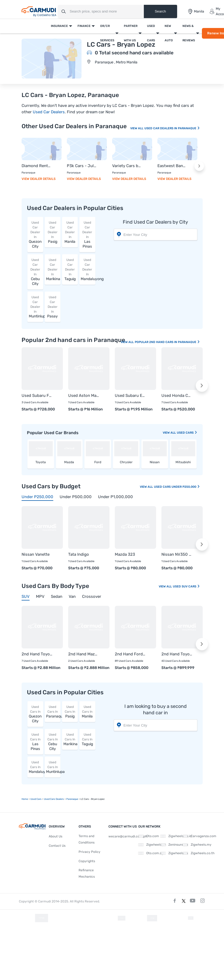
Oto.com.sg (151, 853)
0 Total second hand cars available (134, 53)
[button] (199, 166)
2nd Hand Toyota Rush (177, 654)
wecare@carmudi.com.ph (128, 836)
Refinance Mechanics (87, 873)
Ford (98, 462)
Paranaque (53, 711)
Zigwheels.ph (152, 845)
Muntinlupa (36, 307)
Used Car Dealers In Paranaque (172, 128)
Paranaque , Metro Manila (116, 62)
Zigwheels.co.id (176, 836)
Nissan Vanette (36, 554)
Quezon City (35, 234)
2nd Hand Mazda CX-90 (84, 654)
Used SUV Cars (186, 586)
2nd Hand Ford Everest (130, 654)
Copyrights (87, 861)
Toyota (41, 462)
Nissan (155, 462)
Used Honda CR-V (177, 396)
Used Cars (151, 33)
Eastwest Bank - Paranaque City (172, 166)
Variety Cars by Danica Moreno (127, 166)
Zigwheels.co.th (199, 853)
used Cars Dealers (54, 799)
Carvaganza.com (199, 836)
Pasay (53, 307)
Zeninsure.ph (174, 845)
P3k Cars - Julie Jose (82, 166)
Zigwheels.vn (174, 853)
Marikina (53, 269)
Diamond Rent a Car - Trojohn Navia (36, 166)
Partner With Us (131, 33)
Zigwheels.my (197, 845)
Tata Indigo (79, 554)
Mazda (69, 462)
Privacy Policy (89, 852)
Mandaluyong (88, 269)
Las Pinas (87, 234)
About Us (56, 836)
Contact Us (57, 846)
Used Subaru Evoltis (130, 396)
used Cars (187, 433)
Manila (70, 232)
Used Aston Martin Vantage (84, 396)
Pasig (53, 232)
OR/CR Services (107, 33)
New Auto (169, 33)
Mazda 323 (125, 554)
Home (25, 799)
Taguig (70, 269)
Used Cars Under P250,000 (177, 487)
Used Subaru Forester (37, 396)
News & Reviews (189, 33)
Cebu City (35, 272)
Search (160, 11)
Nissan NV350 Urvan (177, 554)
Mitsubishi (183, 462)
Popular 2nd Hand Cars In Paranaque (167, 342)
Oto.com (149, 836)
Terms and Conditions (87, 839)
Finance (84, 26)
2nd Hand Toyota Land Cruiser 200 (37, 654)
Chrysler (126, 462)
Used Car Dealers (49, 112)
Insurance (59, 26)
